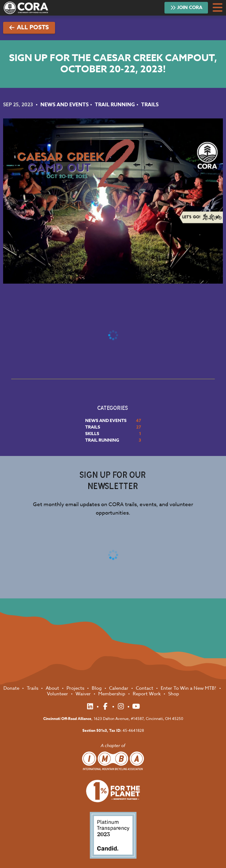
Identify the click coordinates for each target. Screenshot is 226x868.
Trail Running (115, 105)
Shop (174, 694)
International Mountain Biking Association (113, 761)
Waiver (84, 694)
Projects (76, 688)
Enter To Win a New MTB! (189, 688)
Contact (145, 688)
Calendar (119, 688)
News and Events (65, 105)
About (53, 688)
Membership (112, 694)
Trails (150, 105)
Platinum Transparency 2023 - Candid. (113, 835)
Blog (97, 688)
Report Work (147, 694)
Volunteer (58, 694)
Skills (92, 434)
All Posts (29, 27)
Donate (12, 688)
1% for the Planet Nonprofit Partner (113, 791)
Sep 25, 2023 (19, 105)
